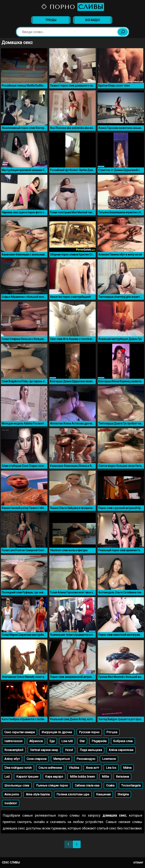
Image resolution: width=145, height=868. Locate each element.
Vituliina (74, 768)
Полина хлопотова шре (73, 794)
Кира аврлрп (54, 777)
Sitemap (138, 863)
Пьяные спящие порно (52, 786)
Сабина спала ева (87, 786)
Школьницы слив (17, 786)
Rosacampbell (14, 750)
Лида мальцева (91, 750)
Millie (105, 777)
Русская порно (89, 732)
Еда (52, 741)
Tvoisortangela (131, 786)
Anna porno (12, 794)
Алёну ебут (12, 759)
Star (82, 741)
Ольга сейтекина (50, 768)
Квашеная (103, 794)
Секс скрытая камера (20, 732)
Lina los (111, 768)
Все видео (93, 20)
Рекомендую (86, 759)
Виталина (122, 777)
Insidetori (11, 803)
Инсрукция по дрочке (57, 732)
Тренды (51, 20)
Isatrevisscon (13, 741)
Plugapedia (99, 741)
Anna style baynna (38, 794)
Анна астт (93, 768)
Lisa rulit (67, 741)
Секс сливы (11, 863)
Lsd (7, 777)
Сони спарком (37, 759)
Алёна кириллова (121, 750)
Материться (61, 759)
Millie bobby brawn (82, 777)
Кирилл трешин (27, 777)
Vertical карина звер (44, 750)
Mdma (127, 768)
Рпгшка (112, 732)
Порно (72, 7)
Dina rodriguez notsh (18, 768)
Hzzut (69, 750)
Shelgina (123, 794)
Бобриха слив (123, 741)
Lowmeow (109, 759)
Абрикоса (36, 741)
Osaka (110, 786)
